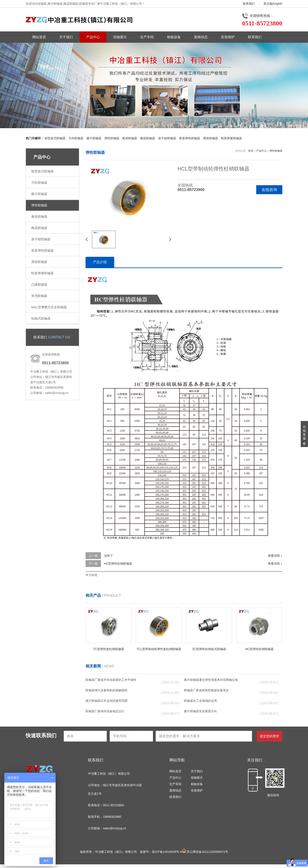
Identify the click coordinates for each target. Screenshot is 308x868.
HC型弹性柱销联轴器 (118, 564)
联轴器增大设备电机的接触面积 (107, 690)
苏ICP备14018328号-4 (167, 852)
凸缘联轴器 (39, 284)
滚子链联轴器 (167, 138)
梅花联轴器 (148, 138)
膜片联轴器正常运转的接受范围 (107, 701)
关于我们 (66, 37)
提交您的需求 (269, 736)
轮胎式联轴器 (41, 318)
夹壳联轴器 (39, 296)
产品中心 (93, 37)
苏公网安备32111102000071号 (205, 852)
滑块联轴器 (210, 138)
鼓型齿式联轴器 (55, 138)
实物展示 (120, 37)
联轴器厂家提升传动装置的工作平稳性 (111, 680)
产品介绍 (100, 262)
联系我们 (249, 4)
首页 (251, 151)
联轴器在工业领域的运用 (200, 701)
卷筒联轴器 (130, 138)
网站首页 (39, 37)
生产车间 (147, 37)
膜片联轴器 (94, 138)
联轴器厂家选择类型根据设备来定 (206, 690)
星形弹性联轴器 (190, 138)
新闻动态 (201, 37)
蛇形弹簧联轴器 (231, 138)
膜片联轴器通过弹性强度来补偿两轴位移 (211, 680)
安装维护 (228, 37)
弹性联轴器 (112, 138)
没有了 (108, 556)
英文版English (273, 4)
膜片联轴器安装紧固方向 (200, 711)
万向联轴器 (76, 138)
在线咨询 (269, 190)
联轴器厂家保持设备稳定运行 (105, 711)
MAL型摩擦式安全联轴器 (49, 307)
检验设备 (174, 37)
